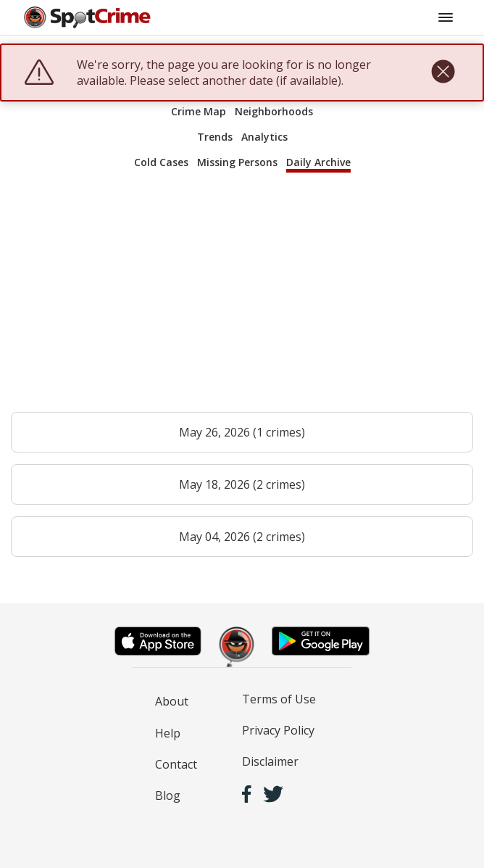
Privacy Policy (278, 730)
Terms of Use (279, 699)
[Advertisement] (242, 299)
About (172, 701)
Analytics (264, 137)
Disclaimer (270, 761)
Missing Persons (237, 162)
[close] (443, 73)
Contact (176, 764)
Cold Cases (161, 162)
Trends (215, 137)
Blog (168, 795)
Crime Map (199, 111)
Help (168, 733)
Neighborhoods (274, 111)
